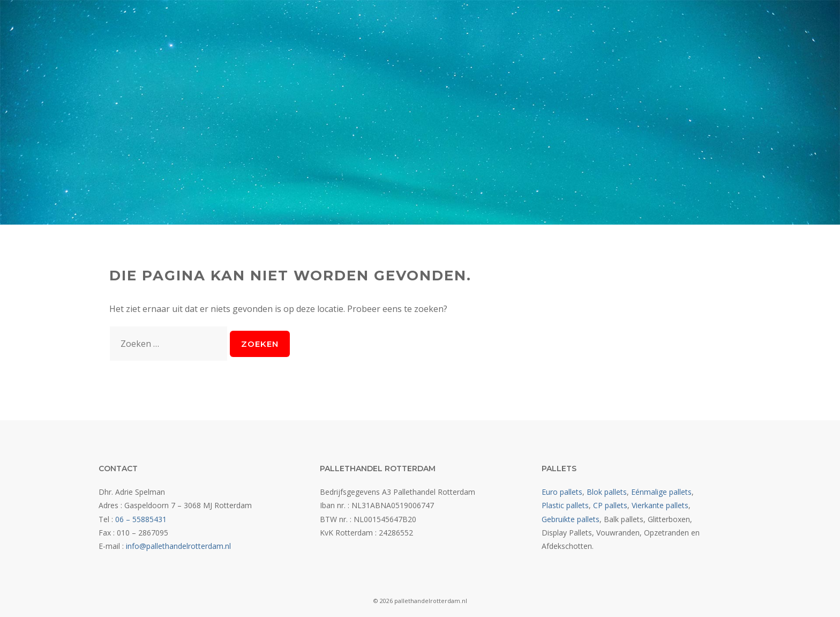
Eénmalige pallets (661, 492)
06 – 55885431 (141, 519)
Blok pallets (607, 492)
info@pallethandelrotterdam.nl (178, 546)
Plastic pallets (565, 505)
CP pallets (610, 505)
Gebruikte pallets (571, 519)
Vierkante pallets (660, 505)
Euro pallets (562, 492)
